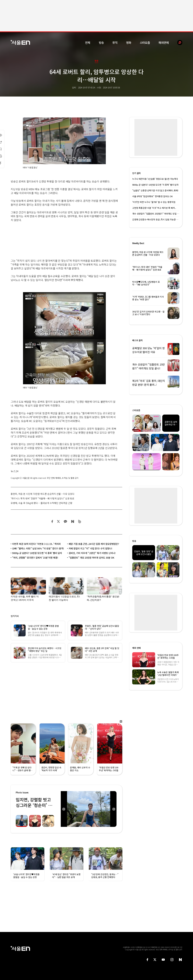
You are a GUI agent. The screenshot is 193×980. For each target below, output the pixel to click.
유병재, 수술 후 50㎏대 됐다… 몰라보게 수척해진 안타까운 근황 (42, 503)
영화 (129, 43)
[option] (89, 809)
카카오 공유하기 (65, 521)
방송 (101, 43)
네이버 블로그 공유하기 (73, 521)
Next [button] (114, 809)
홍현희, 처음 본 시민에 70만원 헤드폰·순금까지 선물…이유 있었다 (43, 494)
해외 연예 (136, 648)
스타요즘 (145, 43)
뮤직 (115, 43)
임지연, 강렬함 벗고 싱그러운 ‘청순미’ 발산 (34, 805)
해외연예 (164, 43)
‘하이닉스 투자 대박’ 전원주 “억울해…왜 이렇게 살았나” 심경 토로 (43, 498)
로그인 (180, 947)
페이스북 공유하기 (52, 521)
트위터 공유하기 (58, 521)
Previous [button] (64, 809)
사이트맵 (173, 947)
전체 (88, 43)
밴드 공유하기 (80, 521)
